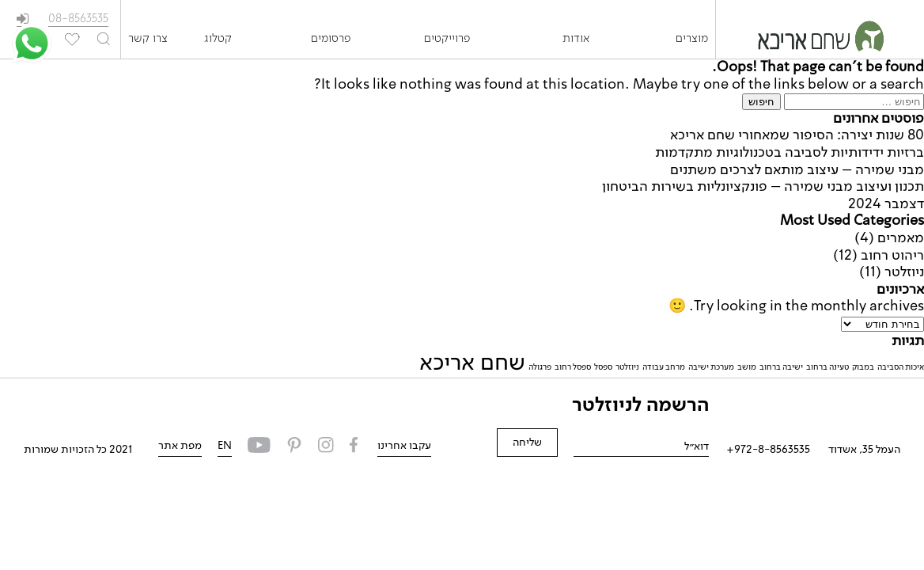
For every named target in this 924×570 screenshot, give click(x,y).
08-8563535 (78, 19)
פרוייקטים (447, 39)
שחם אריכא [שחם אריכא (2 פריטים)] (472, 364)
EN (225, 446)
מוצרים (692, 39)
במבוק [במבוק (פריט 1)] (863, 367)
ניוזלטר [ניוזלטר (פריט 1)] (627, 367)
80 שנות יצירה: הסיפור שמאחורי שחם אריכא (797, 135)
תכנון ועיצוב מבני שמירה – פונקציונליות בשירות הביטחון (763, 187)
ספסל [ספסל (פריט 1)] (603, 367)
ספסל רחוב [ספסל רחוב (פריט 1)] (573, 367)
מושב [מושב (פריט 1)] (747, 367)
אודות (576, 39)
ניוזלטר (904, 272)
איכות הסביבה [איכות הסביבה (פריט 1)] (901, 367)
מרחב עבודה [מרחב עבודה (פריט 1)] (664, 367)
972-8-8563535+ (768, 450)
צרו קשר (148, 39)
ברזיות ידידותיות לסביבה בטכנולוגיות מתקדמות (790, 153)
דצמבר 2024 (886, 204)
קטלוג (218, 39)
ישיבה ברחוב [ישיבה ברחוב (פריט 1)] (781, 367)
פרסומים (331, 39)
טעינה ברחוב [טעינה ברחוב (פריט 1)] (827, 367)
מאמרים (901, 238)
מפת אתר (180, 446)
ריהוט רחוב (892, 256)
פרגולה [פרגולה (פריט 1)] (540, 367)
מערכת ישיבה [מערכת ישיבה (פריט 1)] (711, 367)
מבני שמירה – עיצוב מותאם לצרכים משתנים (797, 170)
